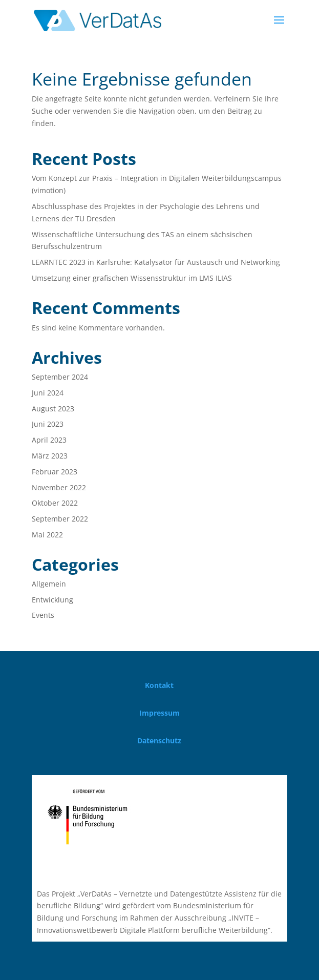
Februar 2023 (55, 472)
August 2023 (53, 409)
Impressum (159, 713)
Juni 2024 (48, 393)
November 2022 (59, 487)
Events (43, 615)
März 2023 (50, 456)
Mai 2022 (47, 535)
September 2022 (60, 519)
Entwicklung (52, 600)
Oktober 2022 (55, 503)
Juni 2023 (48, 424)
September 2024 (60, 377)
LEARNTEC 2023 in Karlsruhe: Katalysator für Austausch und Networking (156, 262)
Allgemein (49, 584)
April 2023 (49, 440)
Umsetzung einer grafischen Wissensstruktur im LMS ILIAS (132, 278)
